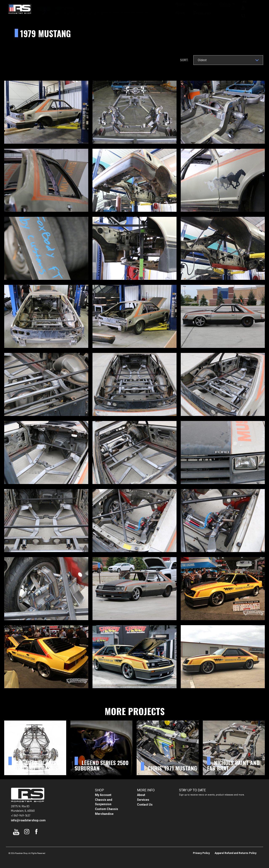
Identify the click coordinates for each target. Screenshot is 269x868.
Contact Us (191, 9)
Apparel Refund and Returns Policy (235, 853)
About (169, 9)
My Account (103, 795)
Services (143, 800)
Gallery (147, 9)
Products (123, 9)
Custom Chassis (107, 809)
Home (102, 9)
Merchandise (104, 814)
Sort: (184, 60)
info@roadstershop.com (28, 820)
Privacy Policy (201, 853)
